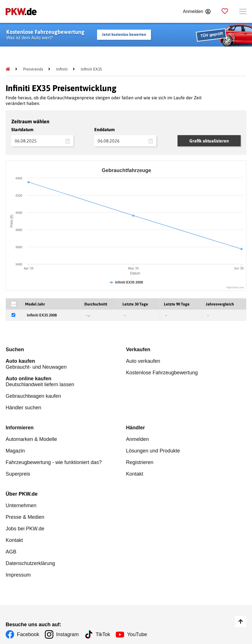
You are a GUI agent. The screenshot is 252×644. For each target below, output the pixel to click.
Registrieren (140, 462)
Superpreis (18, 474)
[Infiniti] (62, 69)
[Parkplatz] (225, 11)
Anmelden (138, 439)
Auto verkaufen (143, 361)
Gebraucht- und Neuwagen (66, 364)
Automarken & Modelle (31, 439)
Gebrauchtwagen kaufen (33, 396)
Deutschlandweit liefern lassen (66, 382)
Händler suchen (23, 408)
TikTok (103, 634)
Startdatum (22, 129)
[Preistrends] (33, 69)
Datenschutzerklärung (30, 563)
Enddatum (105, 129)
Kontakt (135, 474)
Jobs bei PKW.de (25, 529)
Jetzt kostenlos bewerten (124, 34)
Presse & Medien (25, 517)
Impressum (18, 575)
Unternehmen (21, 505)
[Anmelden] (197, 12)
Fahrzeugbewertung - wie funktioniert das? (54, 462)
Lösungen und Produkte (153, 451)
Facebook (28, 634)
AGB (11, 552)
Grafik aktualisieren (209, 141)
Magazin (15, 451)
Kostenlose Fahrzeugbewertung (162, 373)
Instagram (67, 634)
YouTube (137, 634)
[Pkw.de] (8, 69)
